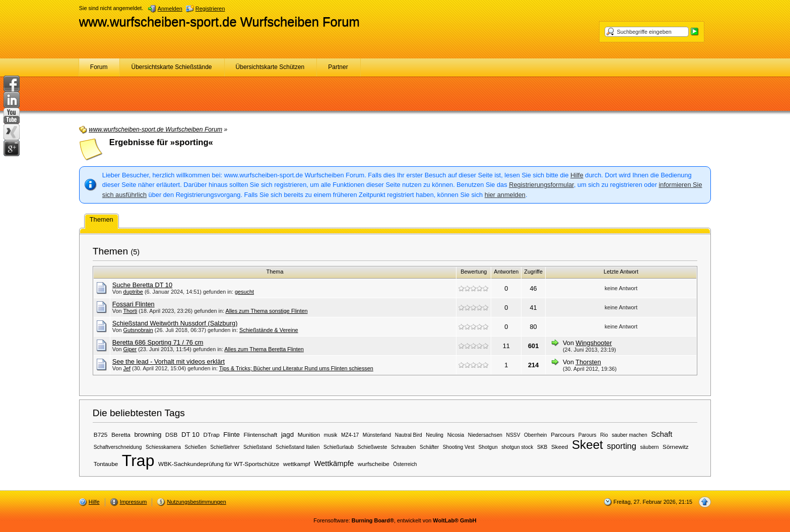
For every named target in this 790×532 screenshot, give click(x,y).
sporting (621, 446)
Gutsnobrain (138, 330)
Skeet (587, 445)
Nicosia (456, 435)
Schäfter (429, 447)
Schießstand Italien (298, 447)
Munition (309, 435)
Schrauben (404, 447)
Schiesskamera (163, 447)
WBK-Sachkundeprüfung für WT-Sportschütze (219, 464)
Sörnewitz (676, 447)
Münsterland (377, 435)
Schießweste (373, 447)
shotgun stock (517, 447)
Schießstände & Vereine (269, 330)
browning (148, 435)
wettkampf (297, 464)
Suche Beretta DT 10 (142, 285)
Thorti (130, 311)
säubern (649, 447)
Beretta (121, 435)
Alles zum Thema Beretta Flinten (264, 349)
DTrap (212, 435)
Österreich (405, 464)
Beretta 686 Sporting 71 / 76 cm (158, 342)
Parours (587, 435)
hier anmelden (505, 195)
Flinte (232, 435)
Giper (130, 349)
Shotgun (488, 447)
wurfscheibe (374, 464)
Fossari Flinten (134, 304)
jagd (287, 435)
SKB (542, 447)
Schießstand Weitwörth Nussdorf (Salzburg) (175, 323)
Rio (604, 435)
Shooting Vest (459, 447)
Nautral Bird (409, 435)
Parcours (563, 435)
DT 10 (190, 435)
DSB (171, 435)
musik (331, 435)
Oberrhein (536, 435)
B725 (101, 435)
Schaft (662, 434)
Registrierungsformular (541, 185)
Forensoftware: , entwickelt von (395, 520)
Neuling (435, 435)
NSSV (513, 435)
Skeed (559, 447)
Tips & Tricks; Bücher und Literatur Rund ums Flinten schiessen (296, 368)
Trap (138, 460)
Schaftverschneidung (118, 447)
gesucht (244, 292)
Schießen (195, 447)
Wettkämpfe (334, 463)
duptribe (133, 292)
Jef (127, 368)
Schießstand (258, 447)
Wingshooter (594, 343)
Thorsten (588, 362)
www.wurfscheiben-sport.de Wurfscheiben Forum (219, 22)
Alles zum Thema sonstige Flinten (267, 311)
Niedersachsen (485, 435)
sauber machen (630, 435)
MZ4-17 (350, 435)
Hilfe (577, 175)
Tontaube (106, 464)
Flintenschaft (261, 435)
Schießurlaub (339, 447)
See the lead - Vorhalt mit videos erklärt (169, 361)
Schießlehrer (225, 447)
